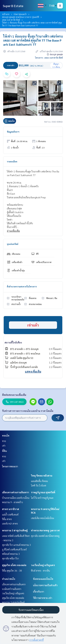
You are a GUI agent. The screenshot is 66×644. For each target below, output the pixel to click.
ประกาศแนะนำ (20, 14)
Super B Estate (13, 6)
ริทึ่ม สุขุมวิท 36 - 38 (12, 570)
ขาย (4, 441)
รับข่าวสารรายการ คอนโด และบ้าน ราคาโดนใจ (28, 411)
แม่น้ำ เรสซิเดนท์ (10, 514)
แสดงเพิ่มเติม (33, 372)
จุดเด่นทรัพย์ (13, 244)
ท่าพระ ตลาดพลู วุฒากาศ (45, 530)
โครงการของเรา (10, 466)
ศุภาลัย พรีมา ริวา (10, 558)
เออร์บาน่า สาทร (10, 523)
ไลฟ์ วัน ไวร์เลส (39, 485)
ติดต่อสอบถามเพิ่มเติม (14, 395)
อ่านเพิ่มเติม (13, 231)
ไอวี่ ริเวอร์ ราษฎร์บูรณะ (42, 498)
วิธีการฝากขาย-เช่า (43, 598)
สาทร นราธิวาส (11, 509)
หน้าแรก (6, 14)
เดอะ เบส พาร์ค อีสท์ (11, 20)
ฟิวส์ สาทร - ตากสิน (40, 570)
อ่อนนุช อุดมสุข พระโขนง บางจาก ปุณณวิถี (21, 17)
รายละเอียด (12, 161)
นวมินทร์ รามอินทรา (12, 589)
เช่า (4, 445)
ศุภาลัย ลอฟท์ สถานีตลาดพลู (45, 536)
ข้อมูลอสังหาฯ (13, 132)
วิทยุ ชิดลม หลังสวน (42, 475)
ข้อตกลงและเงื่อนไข (43, 579)
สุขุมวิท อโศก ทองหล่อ (14, 565)
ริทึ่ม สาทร (7, 519)
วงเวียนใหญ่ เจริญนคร (43, 565)
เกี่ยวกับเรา (39, 591)
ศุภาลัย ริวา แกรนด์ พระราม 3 (16, 545)
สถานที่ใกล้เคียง (13, 342)
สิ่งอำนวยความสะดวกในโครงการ (22, 286)
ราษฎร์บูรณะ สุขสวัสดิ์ (43, 492)
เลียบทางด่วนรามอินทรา (16, 492)
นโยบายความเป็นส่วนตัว (45, 585)
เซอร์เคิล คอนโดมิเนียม (43, 518)
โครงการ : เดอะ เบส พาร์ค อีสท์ (49, 58)
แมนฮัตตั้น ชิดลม (39, 481)
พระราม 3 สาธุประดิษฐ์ (15, 530)
